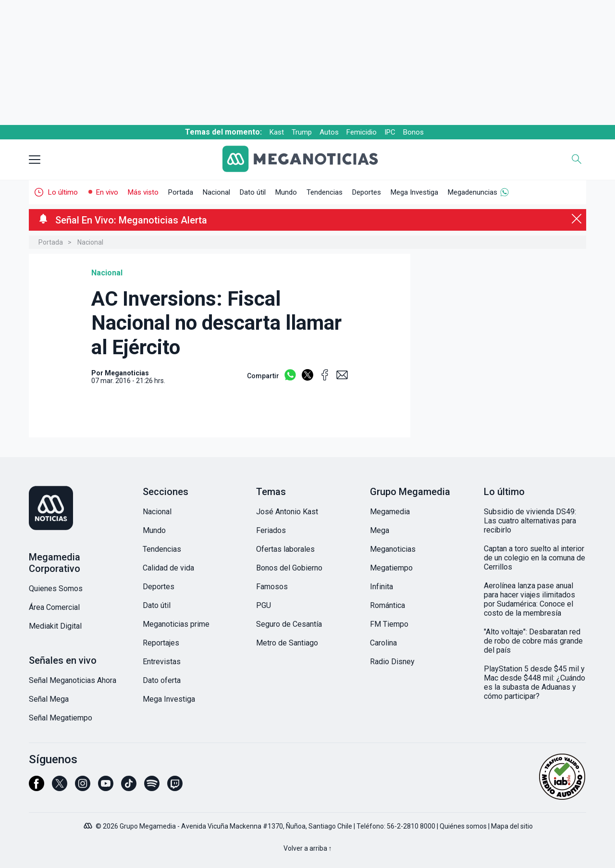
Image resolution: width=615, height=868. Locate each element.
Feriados (271, 530)
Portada (181, 192)
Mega (380, 530)
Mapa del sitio (512, 826)
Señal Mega (49, 699)
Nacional (216, 192)
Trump (302, 132)
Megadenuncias (473, 192)
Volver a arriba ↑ (308, 848)
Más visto (143, 192)
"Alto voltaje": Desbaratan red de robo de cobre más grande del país (533, 641)
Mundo (286, 192)
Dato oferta (162, 680)
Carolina (383, 643)
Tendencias (325, 192)
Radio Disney (392, 662)
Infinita (381, 587)
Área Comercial (54, 607)
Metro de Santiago (287, 643)
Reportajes (161, 643)
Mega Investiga (414, 192)
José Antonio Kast (287, 512)
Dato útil (253, 192)
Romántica (387, 605)
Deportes (367, 192)
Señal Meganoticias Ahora (73, 680)
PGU (264, 605)
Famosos (272, 587)
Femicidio (362, 132)
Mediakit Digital (55, 626)
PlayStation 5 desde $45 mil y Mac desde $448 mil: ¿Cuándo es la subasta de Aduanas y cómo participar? (535, 682)
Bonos (413, 132)
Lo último (63, 192)
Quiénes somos (463, 826)
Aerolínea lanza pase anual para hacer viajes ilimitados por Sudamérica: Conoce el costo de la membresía (529, 599)
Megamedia (390, 512)
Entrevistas (162, 662)
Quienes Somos (56, 589)
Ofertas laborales (285, 549)
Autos (329, 132)
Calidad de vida (168, 568)
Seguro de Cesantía (289, 624)
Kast (277, 132)
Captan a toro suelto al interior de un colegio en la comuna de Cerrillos (535, 558)
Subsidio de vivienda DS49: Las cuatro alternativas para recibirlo (530, 521)
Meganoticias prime (176, 624)
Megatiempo (391, 568)
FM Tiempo (389, 624)
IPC (390, 132)
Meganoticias (393, 549)
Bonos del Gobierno (289, 568)
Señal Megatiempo (61, 718)
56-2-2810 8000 (411, 826)
